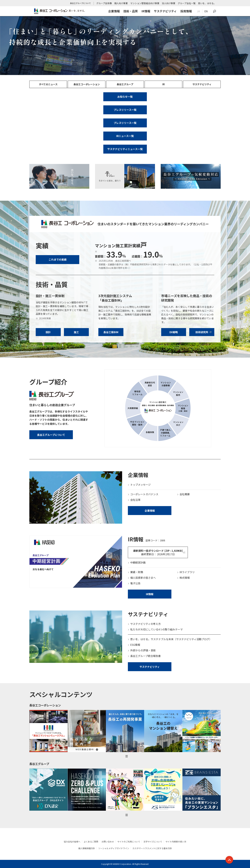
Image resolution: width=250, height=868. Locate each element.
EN (206, 11)
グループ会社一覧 (187, 3)
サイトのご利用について (129, 842)
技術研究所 (202, 332)
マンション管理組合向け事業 (145, 3)
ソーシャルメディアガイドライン (114, 848)
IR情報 (146, 11)
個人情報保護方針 (87, 848)
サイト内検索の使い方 (176, 842)
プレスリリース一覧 (125, 110)
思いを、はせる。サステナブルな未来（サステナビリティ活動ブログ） (171, 639)
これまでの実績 (58, 259)
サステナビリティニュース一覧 (125, 149)
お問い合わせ (108, 842)
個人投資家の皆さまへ (143, 578)
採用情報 (186, 11)
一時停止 (127, 756)
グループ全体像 (104, 3)
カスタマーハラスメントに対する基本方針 (152, 848)
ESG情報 (135, 645)
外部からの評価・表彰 (143, 650)
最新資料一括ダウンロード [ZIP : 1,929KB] (158, 552)
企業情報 (114, 11)
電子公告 (135, 583)
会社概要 (185, 494)
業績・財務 (137, 572)
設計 (48, 332)
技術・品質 (131, 11)
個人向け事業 (121, 3)
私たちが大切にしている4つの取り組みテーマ (156, 629)
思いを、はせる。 (207, 3)
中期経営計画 (138, 562)
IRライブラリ (187, 572)
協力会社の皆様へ (72, 842)
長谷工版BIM (111, 332)
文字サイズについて (153, 842)
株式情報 (185, 578)
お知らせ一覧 (125, 97)
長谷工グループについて (51, 435)
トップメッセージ (140, 485)
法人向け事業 (169, 3)
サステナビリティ (165, 11)
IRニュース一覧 (125, 136)
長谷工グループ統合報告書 (145, 656)
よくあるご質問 (91, 842)
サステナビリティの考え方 (145, 624)
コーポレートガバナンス (144, 494)
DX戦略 (174, 332)
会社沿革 (135, 500)
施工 (76, 332)
